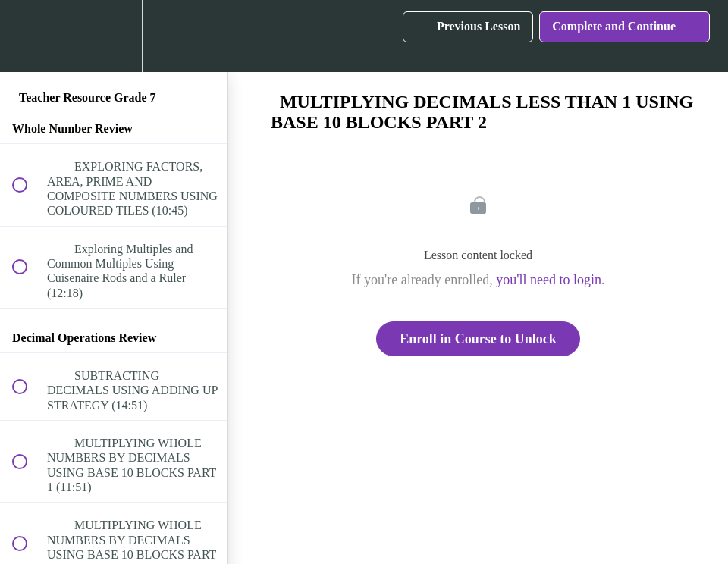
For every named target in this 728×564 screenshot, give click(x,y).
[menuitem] (114, 36)
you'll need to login (549, 280)
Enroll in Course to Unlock (478, 339)
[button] (28, 36)
